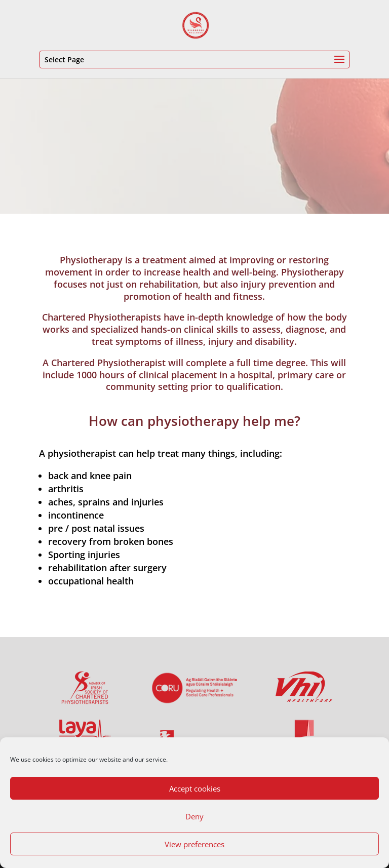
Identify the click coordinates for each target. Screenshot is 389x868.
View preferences (194, 844)
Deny (194, 816)
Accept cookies (195, 788)
